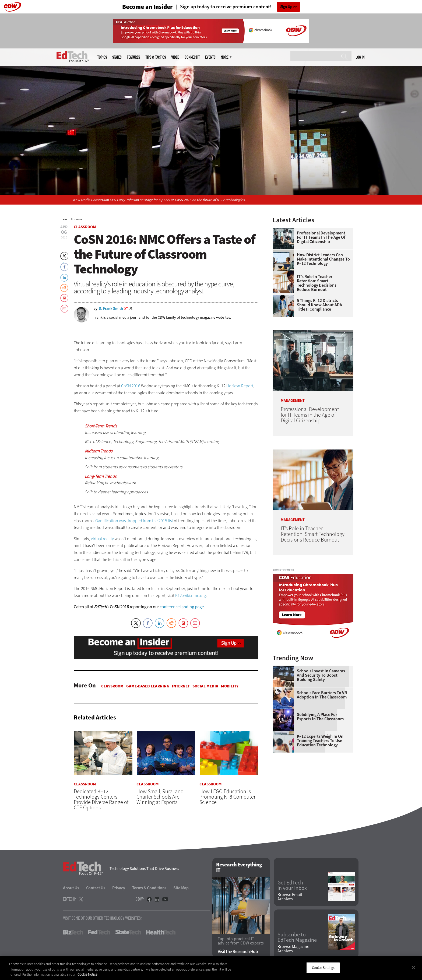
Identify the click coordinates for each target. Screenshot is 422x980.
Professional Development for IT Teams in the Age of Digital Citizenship (321, 237)
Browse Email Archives (290, 897)
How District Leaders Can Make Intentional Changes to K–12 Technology (323, 259)
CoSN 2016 (131, 386)
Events (210, 57)
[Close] (413, 967)
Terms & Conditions (149, 888)
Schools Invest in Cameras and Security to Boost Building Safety (321, 675)
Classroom (78, 220)
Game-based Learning (148, 686)
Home (65, 220)
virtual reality (102, 539)
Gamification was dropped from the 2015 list (134, 521)
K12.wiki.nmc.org (191, 596)
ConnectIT (192, 57)
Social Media (205, 686)
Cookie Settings (323, 967)
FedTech (99, 932)
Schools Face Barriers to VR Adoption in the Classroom (322, 695)
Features (133, 57)
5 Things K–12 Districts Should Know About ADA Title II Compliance (319, 305)
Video (175, 57)
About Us (71, 888)
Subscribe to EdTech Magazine (297, 937)
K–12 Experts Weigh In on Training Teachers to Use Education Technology (320, 741)
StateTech (128, 932)
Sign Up (286, 7)
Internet (181, 686)
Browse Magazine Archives (293, 949)
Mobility (230, 686)
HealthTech (161, 932)
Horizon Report (240, 386)
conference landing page (182, 607)
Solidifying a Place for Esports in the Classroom (320, 717)
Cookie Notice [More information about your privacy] (87, 974)
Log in (360, 57)
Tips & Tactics (156, 57)
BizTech (73, 932)
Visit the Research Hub (238, 952)
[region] (211, 968)
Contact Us (96, 888)
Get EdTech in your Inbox (292, 886)
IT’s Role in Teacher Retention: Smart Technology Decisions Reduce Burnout (317, 283)
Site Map (181, 888)
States (117, 57)
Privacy (119, 888)
